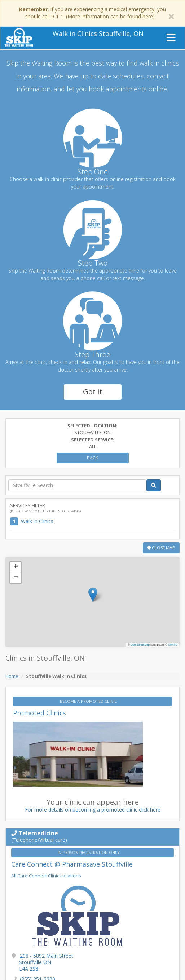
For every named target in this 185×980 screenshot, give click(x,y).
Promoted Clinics (39, 713)
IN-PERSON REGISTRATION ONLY (89, 852)
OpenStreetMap (140, 645)
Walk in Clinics (37, 521)
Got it (92, 392)
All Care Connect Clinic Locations (46, 876)
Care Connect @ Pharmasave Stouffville (72, 864)
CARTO (173, 645)
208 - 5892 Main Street (46, 962)
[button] (93, 595)
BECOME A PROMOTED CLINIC (89, 701)
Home (12, 676)
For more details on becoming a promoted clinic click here (93, 810)
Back (92, 458)
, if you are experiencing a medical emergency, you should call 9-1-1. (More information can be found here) (92, 13)
